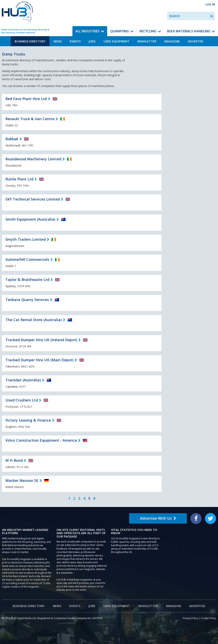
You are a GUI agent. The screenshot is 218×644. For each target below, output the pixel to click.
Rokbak (12, 139)
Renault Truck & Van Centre (30, 119)
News (58, 41)
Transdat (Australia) (23, 380)
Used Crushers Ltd (22, 400)
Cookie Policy (208, 618)
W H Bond (14, 460)
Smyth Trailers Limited (26, 239)
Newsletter (147, 41)
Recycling (148, 31)
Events (75, 41)
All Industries (87, 31)
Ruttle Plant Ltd (19, 179)
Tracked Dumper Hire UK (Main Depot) (40, 360)
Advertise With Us (158, 518)
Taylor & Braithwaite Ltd (27, 280)
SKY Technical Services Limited (33, 199)
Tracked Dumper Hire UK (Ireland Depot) (41, 340)
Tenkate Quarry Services (27, 300)
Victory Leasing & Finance (28, 420)
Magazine (172, 41)
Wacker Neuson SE (22, 480)
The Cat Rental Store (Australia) (34, 320)
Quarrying (120, 31)
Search (174, 16)
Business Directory (30, 41)
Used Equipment (116, 41)
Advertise (196, 41)
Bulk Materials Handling (189, 31)
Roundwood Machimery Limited (33, 159)
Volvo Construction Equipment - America (41, 440)
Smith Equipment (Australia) (30, 219)
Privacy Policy (190, 618)
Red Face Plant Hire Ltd (26, 99)
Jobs (92, 41)
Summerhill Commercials (27, 259)
